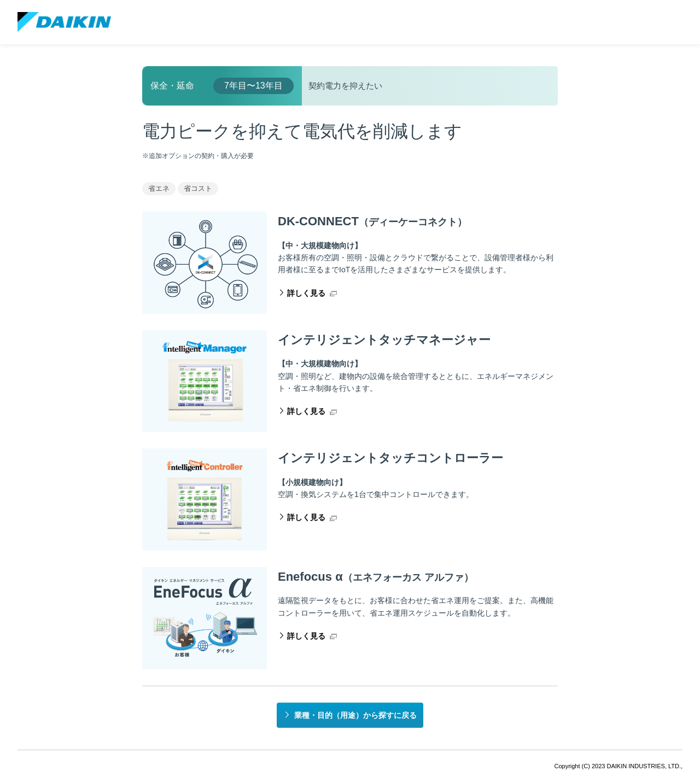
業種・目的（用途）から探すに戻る (355, 715)
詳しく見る (306, 293)
